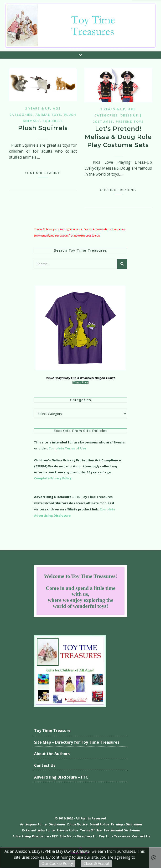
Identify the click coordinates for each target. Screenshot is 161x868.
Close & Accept (96, 863)
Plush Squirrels (43, 128)
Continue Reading (43, 173)
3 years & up (38, 108)
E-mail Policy (99, 824)
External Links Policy (39, 830)
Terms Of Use (91, 830)
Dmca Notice (77, 824)
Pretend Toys (130, 122)
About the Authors (52, 754)
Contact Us (45, 765)
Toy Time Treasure (52, 730)
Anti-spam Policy (33, 824)
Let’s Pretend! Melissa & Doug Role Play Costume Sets (118, 137)
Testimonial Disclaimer (122, 830)
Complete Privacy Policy (53, 478)
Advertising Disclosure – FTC (61, 777)
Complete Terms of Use (67, 448)
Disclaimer (57, 824)
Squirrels (53, 121)
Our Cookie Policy (57, 863)
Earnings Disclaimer (127, 824)
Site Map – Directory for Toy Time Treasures (77, 742)
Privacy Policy (67, 830)
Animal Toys (48, 115)
